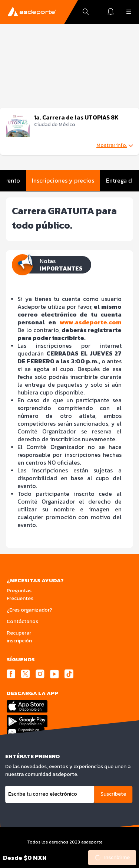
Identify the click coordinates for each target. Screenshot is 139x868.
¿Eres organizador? (29, 610)
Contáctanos (22, 621)
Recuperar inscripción (19, 637)
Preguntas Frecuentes (20, 595)
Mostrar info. (115, 145)
